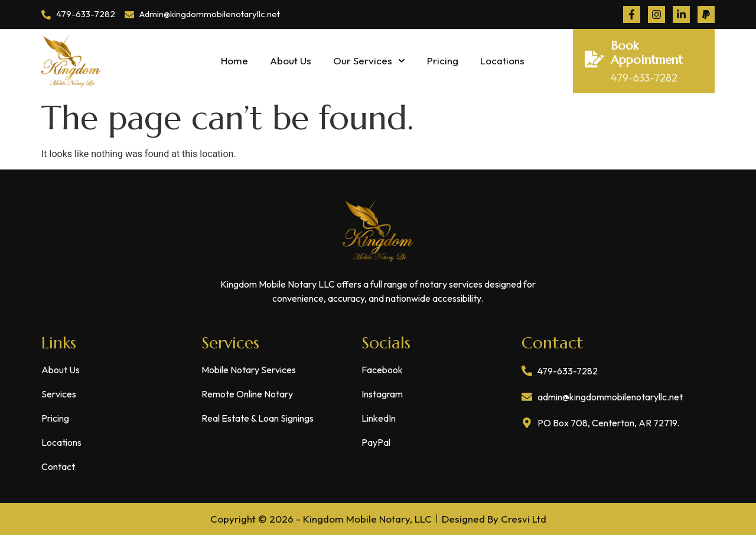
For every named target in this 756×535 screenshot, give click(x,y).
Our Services (369, 61)
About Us (291, 61)
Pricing (443, 61)
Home (234, 61)
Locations (502, 61)
